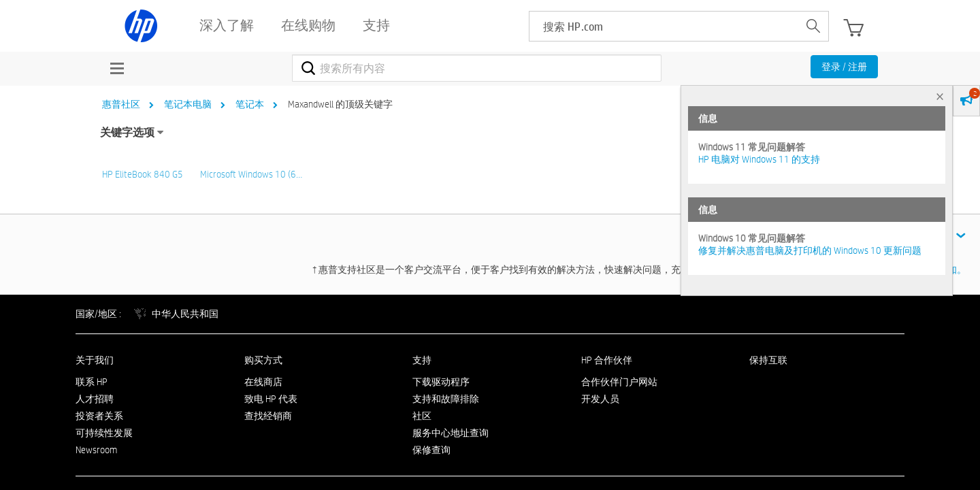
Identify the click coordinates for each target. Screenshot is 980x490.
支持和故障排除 (446, 399)
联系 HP (92, 382)
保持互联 (768, 360)
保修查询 (431, 450)
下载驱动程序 (441, 382)
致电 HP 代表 (271, 399)
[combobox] (477, 68)
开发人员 (600, 399)
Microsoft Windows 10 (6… (251, 174)
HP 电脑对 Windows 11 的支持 (759, 159)
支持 (422, 360)
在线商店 (263, 382)
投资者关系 (99, 416)
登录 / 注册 (844, 67)
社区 (422, 416)
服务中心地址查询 (451, 433)
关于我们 (95, 360)
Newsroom (96, 450)
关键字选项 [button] (127, 132)
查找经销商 (268, 416)
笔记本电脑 (188, 104)
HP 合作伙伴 (607, 360)
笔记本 (250, 104)
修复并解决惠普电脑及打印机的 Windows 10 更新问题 (810, 250)
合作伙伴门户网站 (619, 382)
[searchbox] (664, 26)
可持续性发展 (104, 433)
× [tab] (940, 96)
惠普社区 (121, 104)
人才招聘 (95, 399)
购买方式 (263, 360)
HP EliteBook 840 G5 (143, 174)
